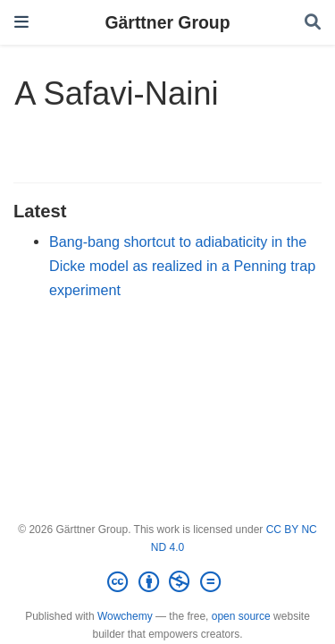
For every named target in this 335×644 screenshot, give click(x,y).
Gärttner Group (167, 22)
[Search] (313, 23)
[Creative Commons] (167, 582)
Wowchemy (125, 616)
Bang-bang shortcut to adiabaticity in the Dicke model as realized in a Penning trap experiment (182, 265)
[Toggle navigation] (21, 22)
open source (241, 616)
